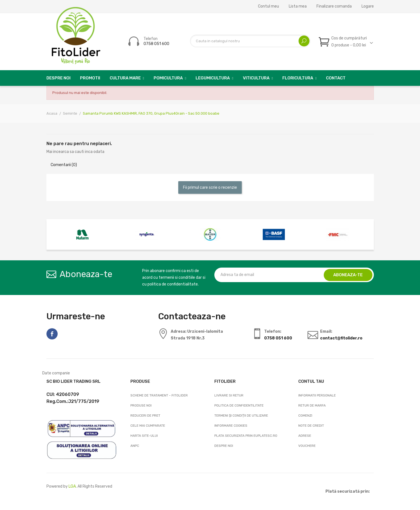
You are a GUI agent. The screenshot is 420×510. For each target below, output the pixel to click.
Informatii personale (317, 395)
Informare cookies (231, 426)
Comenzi (305, 415)
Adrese (305, 436)
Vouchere (307, 446)
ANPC (135, 446)
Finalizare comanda (334, 6)
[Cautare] (250, 41)
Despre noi (224, 446)
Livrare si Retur (229, 395)
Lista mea (298, 6)
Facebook (52, 334)
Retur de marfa (312, 405)
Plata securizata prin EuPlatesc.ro (246, 436)
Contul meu (268, 6)
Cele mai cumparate (148, 426)
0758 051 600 (156, 44)
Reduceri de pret (145, 415)
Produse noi (141, 405)
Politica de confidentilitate (239, 405)
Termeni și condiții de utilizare (241, 415)
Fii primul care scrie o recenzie (210, 187)
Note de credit (311, 426)
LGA (72, 486)
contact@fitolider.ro (341, 338)
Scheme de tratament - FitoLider (159, 395)
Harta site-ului (144, 436)
